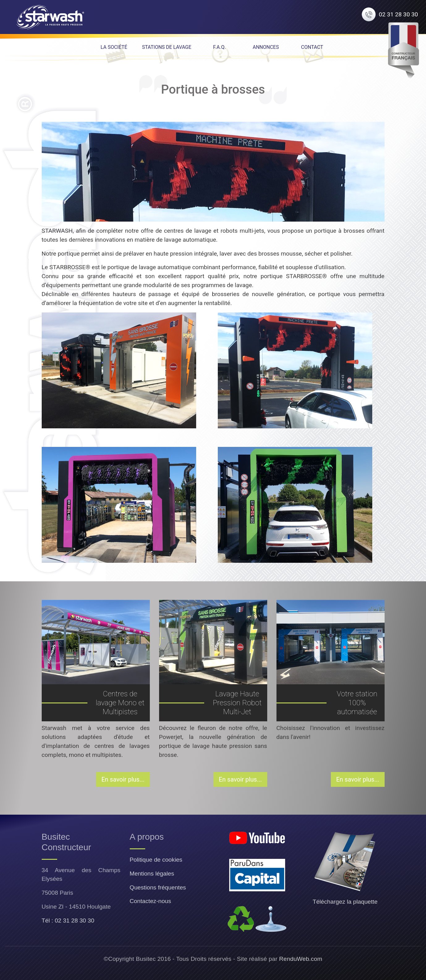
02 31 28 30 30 (398, 14)
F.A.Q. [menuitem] (219, 47)
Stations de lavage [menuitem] (167, 47)
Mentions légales (152, 874)
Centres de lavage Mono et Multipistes (120, 703)
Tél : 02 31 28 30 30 (68, 921)
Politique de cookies (156, 860)
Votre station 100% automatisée (357, 703)
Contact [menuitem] (312, 47)
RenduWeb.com (301, 959)
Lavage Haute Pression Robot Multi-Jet (237, 703)
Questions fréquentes (158, 887)
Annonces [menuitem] (266, 47)
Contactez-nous (150, 901)
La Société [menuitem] (114, 47)
